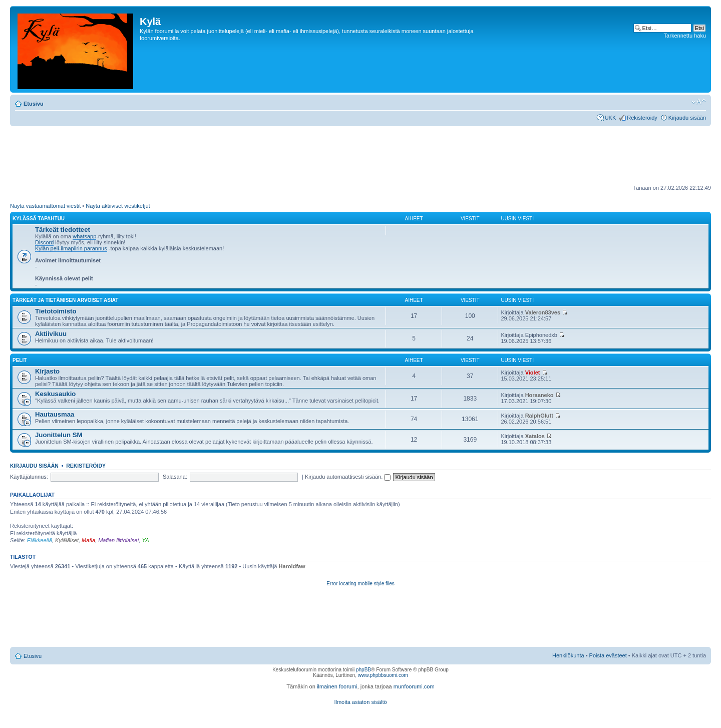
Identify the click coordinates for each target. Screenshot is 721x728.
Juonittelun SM (59, 435)
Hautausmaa (55, 414)
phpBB (364, 670)
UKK (611, 118)
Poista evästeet (608, 655)
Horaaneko (539, 395)
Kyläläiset (67, 540)
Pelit (20, 360)
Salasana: (175, 477)
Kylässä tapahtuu (39, 219)
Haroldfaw (292, 566)
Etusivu (34, 104)
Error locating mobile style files (360, 584)
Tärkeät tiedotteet (63, 230)
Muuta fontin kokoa (699, 102)
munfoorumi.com (414, 686)
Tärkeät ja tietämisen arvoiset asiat (65, 300)
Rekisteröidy (642, 118)
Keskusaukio (55, 394)
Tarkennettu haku (685, 36)
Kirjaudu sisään (687, 118)
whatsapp (84, 236)
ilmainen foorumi (337, 686)
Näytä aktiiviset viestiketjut (118, 206)
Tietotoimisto (56, 311)
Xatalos (535, 436)
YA (146, 540)
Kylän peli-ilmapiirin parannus (71, 248)
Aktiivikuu (51, 334)
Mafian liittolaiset (118, 540)
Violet (533, 373)
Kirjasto (47, 371)
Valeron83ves (543, 312)
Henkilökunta (568, 655)
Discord (44, 242)
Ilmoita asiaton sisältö (360, 702)
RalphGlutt (539, 416)
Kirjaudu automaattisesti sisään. (348, 477)
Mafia (88, 540)
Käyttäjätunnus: (29, 477)
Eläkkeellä (40, 540)
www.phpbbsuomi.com (383, 675)
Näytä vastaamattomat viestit (45, 206)
